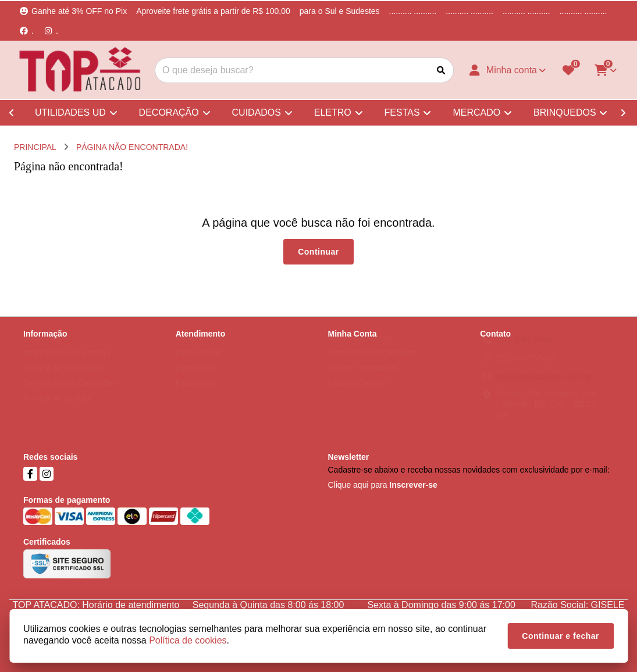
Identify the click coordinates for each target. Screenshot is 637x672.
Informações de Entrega (67, 364)
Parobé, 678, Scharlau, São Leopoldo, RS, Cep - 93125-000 (547, 415)
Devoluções (197, 379)
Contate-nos (198, 349)
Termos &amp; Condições (70, 394)
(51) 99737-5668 (526, 369)
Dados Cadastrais (360, 349)
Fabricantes (197, 394)
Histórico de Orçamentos (373, 364)
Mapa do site (199, 364)
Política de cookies (57, 409)
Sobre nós (42, 349)
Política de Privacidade (65, 379)
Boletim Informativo (363, 379)
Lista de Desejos (358, 394)
